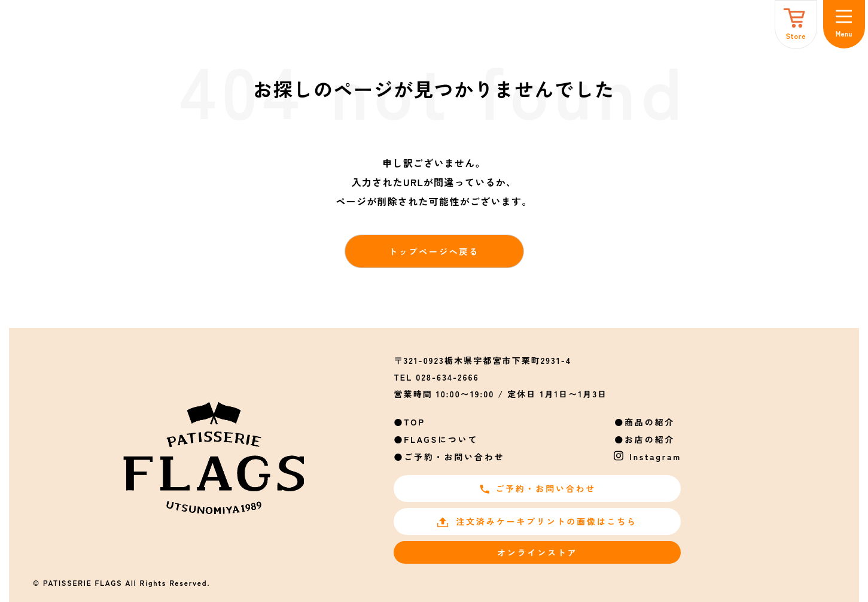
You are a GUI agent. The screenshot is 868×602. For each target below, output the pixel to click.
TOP (415, 422)
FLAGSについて (441, 439)
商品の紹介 (650, 422)
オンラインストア (537, 552)
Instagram (655, 457)
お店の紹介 (650, 439)
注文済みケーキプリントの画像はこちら (537, 521)
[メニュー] (844, 24)
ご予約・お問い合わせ (454, 457)
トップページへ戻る (434, 251)
